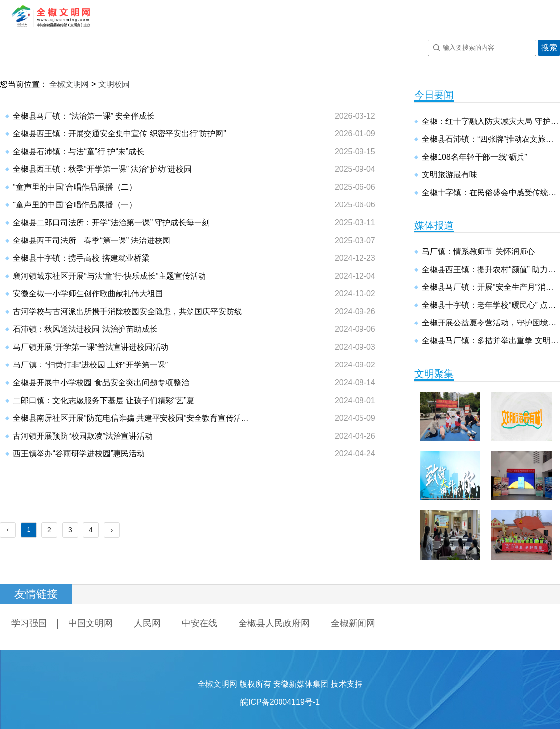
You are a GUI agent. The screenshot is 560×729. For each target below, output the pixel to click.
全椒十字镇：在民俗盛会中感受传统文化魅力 (491, 192)
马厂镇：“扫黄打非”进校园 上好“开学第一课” (90, 365)
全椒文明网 (69, 84)
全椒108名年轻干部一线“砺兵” (474, 157)
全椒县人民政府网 (274, 623)
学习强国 (29, 623)
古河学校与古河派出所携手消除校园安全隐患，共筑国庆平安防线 (127, 311)
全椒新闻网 (353, 623)
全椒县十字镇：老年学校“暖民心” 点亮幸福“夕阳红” (491, 305)
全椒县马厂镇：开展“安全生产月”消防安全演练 (491, 287)
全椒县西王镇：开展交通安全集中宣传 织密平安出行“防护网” (119, 134)
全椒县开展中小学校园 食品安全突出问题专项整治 (101, 383)
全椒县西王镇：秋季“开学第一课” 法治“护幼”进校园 (102, 169)
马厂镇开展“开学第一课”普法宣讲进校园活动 (91, 347)
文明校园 (114, 84)
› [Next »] (112, 530)
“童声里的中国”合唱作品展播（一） (75, 205)
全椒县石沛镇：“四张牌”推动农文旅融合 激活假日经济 (491, 139)
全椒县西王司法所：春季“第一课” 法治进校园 (92, 240)
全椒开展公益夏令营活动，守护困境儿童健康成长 (491, 323)
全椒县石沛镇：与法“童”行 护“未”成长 (79, 151)
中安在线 (200, 623)
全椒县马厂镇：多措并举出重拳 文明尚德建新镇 (491, 341)
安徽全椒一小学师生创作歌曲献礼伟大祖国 (88, 294)
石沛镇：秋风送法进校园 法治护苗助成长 (85, 329)
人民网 (147, 623)
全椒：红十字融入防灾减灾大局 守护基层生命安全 (491, 121)
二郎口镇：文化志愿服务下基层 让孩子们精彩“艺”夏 (103, 400)
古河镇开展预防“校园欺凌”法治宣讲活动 (83, 436)
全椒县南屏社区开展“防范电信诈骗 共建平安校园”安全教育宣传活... (130, 418)
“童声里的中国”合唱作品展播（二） (75, 187)
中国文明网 (90, 623)
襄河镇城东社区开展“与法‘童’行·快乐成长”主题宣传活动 (109, 276)
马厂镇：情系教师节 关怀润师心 (478, 252)
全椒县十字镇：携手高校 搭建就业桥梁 (81, 258)
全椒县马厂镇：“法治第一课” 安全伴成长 (84, 116)
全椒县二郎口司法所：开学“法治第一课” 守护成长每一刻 (111, 223)
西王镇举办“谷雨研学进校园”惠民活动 (79, 454)
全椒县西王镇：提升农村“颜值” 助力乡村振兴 (491, 269)
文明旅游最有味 (449, 175)
